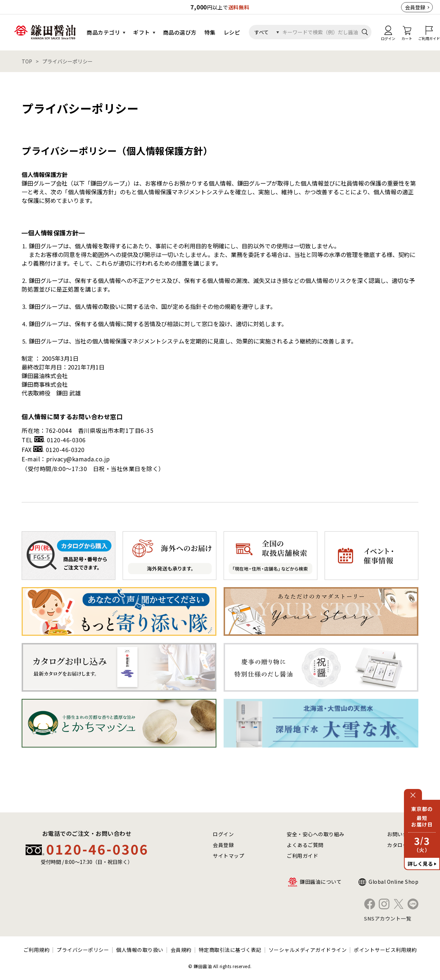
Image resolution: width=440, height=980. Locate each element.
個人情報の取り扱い (140, 950)
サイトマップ (228, 856)
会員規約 (181, 950)
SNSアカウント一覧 (388, 918)
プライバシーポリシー (83, 950)
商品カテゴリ (103, 32)
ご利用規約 (37, 950)
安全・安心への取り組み (316, 834)
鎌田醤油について (321, 882)
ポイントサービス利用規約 (385, 950)
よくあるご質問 (305, 845)
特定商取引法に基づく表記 (230, 950)
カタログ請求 (403, 845)
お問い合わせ (403, 834)
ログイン (223, 834)
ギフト (142, 32)
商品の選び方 (180, 32)
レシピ (232, 32)
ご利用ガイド (302, 856)
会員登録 (415, 7)
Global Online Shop (393, 882)
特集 (210, 32)
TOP (27, 61)
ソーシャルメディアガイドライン (308, 950)
